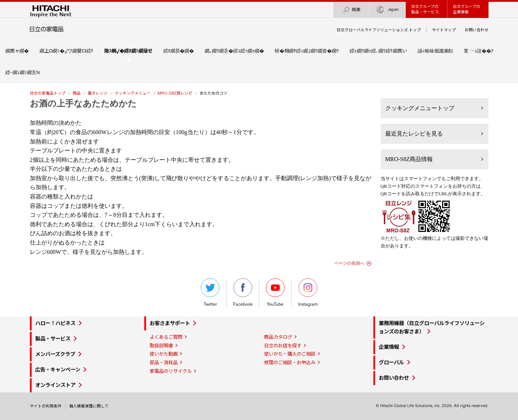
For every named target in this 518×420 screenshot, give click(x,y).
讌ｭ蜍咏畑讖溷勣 (435, 51)
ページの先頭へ (349, 263)
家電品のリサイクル (171, 371)
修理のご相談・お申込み (290, 362)
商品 (77, 93)
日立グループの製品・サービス (425, 9)
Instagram (308, 293)
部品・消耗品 (164, 362)
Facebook (243, 293)
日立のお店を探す (283, 346)
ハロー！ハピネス (55, 323)
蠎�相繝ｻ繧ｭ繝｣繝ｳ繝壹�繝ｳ (307, 51)
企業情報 (389, 347)
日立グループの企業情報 (467, 9)
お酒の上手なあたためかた (83, 104)
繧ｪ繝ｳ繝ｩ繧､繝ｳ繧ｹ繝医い (378, 51)
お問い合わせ (477, 30)
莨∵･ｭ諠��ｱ (479, 51)
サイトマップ (444, 30)
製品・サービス (53, 339)
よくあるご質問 (166, 337)
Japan (388, 10)
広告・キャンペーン (58, 370)
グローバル (391, 362)
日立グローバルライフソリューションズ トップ (379, 30)
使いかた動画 (164, 354)
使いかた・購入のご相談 (290, 354)
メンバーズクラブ (55, 354)
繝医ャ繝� (17, 51)
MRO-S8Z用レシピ (175, 93)
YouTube (275, 293)
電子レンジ (98, 93)
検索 (351, 10)
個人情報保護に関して (89, 406)
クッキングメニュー (133, 93)
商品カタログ (278, 337)
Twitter (210, 293)
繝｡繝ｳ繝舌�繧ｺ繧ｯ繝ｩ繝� (234, 51)
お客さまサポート (170, 323)
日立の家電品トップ (48, 93)
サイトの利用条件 (46, 406)
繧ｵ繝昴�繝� (179, 51)
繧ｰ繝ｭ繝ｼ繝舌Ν (23, 72)
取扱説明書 (161, 346)
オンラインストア (55, 385)
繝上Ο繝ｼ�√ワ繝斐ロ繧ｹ (67, 51)
